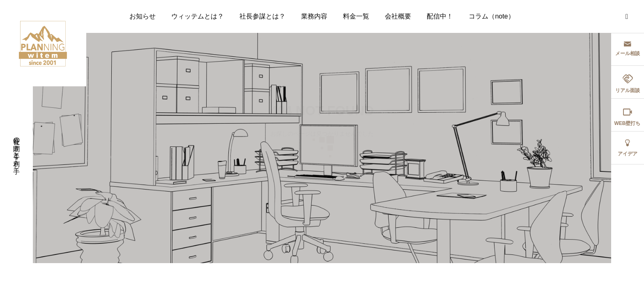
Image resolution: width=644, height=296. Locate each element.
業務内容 (314, 16)
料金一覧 (356, 16)
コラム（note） (491, 16)
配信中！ (440, 16)
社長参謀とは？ (262, 16)
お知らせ (143, 16)
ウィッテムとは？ (198, 16)
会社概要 (398, 16)
